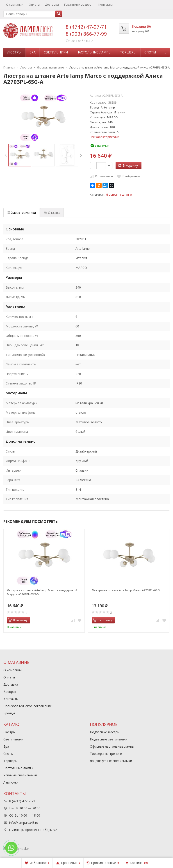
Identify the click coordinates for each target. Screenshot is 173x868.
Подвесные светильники (109, 739)
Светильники (56, 52)
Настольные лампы (94, 52)
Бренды (9, 713)
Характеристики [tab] (21, 213)
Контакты (106, 4)
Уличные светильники (20, 775)
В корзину (128, 165)
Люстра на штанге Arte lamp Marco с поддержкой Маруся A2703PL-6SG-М (42, 592)
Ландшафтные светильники (111, 761)
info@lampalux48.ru (24, 823)
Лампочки (11, 782)
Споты (150, 52)
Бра (33, 52)
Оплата (34, 4)
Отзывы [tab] (52, 213)
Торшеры (128, 52)
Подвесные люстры (105, 732)
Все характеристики (105, 137)
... (165, 52)
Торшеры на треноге (106, 754)
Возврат (10, 692)
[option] (20, 155)
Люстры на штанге (119, 195)
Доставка (52, 4)
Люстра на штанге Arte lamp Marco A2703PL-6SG (126, 590)
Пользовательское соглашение (28, 706)
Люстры (14, 52)
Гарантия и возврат (79, 4)
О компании (15, 4)
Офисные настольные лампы (112, 746)
